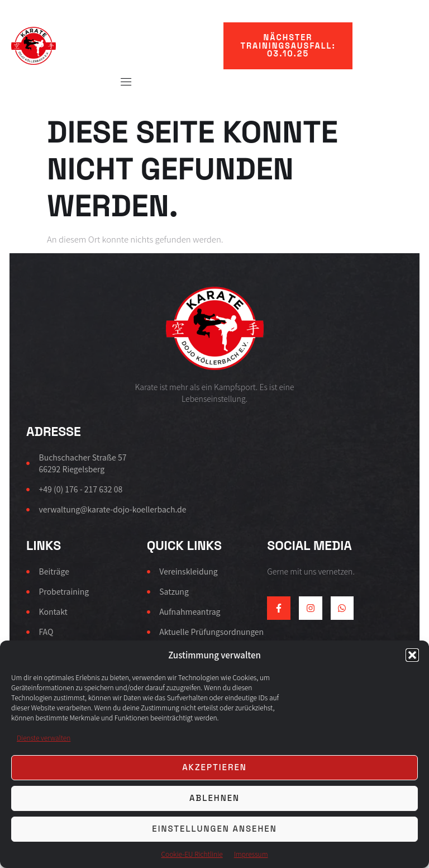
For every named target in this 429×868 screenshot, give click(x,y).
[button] (412, 655)
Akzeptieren (214, 767)
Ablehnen (214, 798)
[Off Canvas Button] (121, 82)
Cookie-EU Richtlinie (192, 854)
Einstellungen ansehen (214, 829)
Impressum (251, 854)
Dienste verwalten (44, 737)
